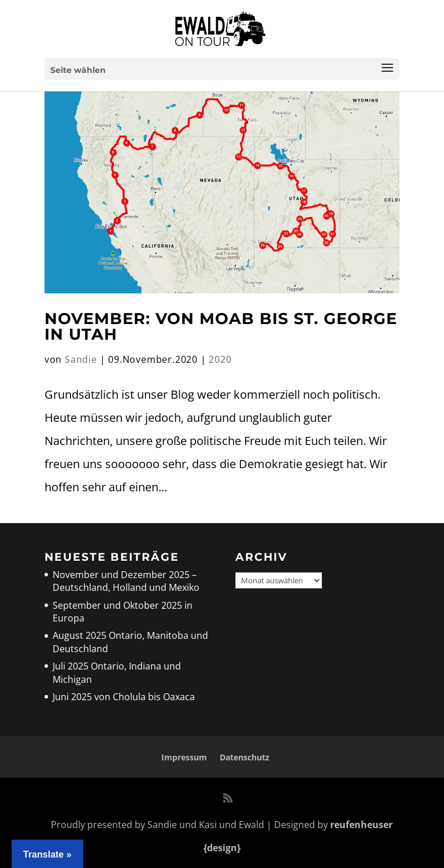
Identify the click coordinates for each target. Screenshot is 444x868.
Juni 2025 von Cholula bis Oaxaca (124, 697)
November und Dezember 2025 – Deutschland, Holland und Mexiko (126, 581)
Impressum (184, 757)
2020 (220, 359)
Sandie (81, 359)
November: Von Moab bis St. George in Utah (221, 326)
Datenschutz (245, 757)
